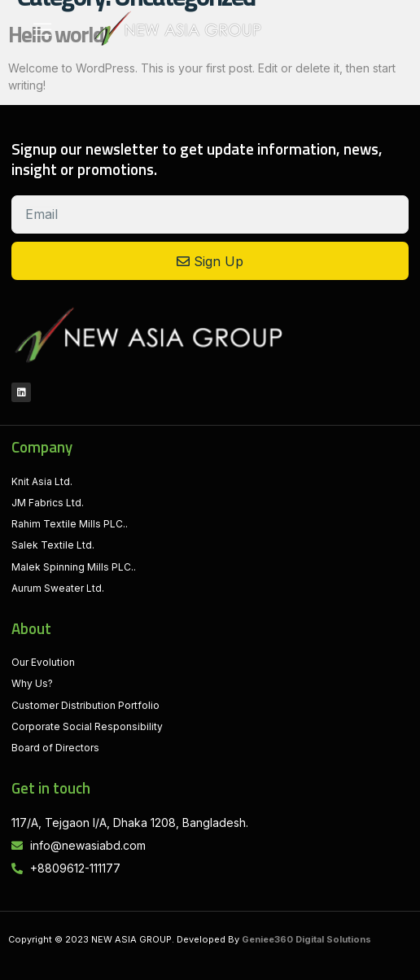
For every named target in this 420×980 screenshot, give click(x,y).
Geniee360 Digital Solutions (306, 939)
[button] (42, 28)
